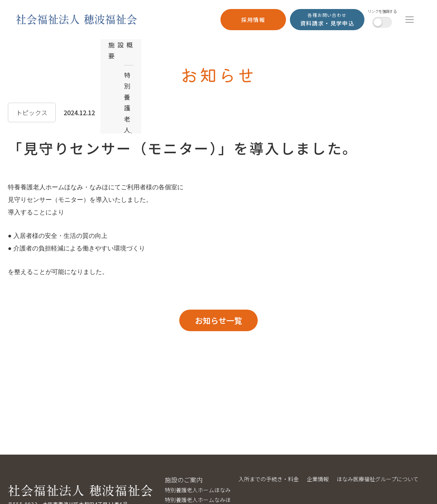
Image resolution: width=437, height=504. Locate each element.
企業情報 (318, 479)
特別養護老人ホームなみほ (198, 500)
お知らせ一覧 (218, 320)
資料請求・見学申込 (327, 19)
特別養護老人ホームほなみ (198, 490)
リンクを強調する (382, 11)
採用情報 (253, 20)
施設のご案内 (184, 480)
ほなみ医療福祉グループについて (378, 479)
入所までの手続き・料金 (269, 479)
